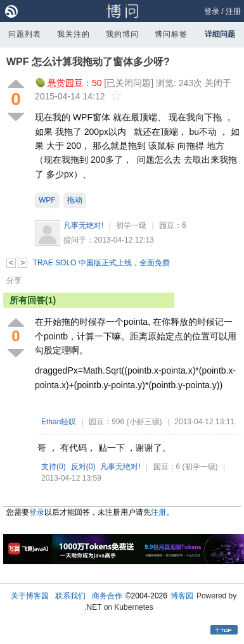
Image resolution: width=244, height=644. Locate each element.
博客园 (182, 596)
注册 (233, 11)
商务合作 (107, 596)
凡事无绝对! (83, 225)
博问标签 (171, 34)
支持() (54, 467)
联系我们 (70, 596)
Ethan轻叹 (59, 422)
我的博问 (122, 34)
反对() (83, 467)
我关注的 (74, 34)
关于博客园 (30, 596)
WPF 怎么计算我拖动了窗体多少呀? (88, 62)
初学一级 (131, 225)
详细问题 (220, 34)
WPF (47, 200)
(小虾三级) (144, 422)
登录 (212, 11)
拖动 (75, 200)
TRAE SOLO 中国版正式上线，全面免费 (101, 263)
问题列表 (25, 34)
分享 (14, 281)
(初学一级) (200, 467)
